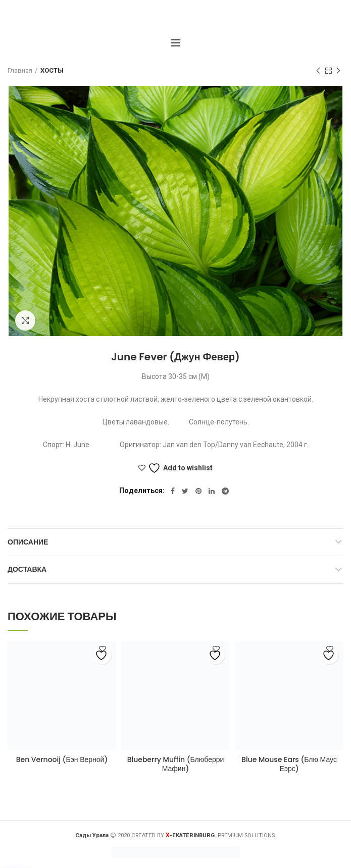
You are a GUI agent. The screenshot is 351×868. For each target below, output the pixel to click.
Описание (28, 542)
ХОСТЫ (52, 70)
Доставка (27, 569)
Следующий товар (338, 71)
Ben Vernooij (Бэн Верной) (62, 759)
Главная (20, 70)
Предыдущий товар (318, 71)
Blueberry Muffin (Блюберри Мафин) (176, 764)
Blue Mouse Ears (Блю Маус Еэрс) (289, 764)
